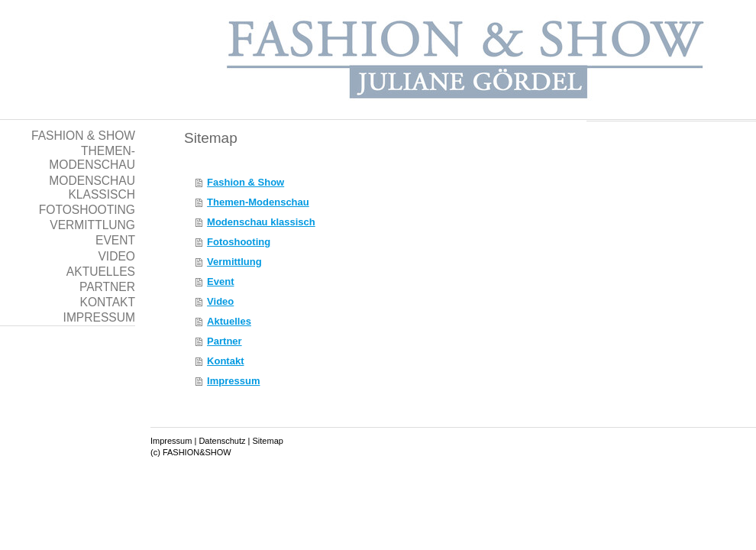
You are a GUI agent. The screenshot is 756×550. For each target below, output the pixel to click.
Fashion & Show (246, 182)
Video (220, 301)
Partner (225, 341)
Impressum (233, 381)
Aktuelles (229, 321)
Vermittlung (234, 262)
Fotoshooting (239, 242)
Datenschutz (222, 441)
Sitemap (268, 441)
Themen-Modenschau (258, 202)
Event (220, 281)
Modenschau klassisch (261, 222)
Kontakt (225, 361)
